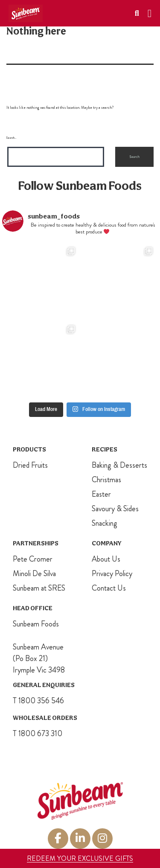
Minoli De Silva (34, 574)
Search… (11, 138)
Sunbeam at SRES (39, 588)
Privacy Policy (112, 574)
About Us (106, 559)
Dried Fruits (30, 465)
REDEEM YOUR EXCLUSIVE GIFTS (80, 858)
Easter (101, 494)
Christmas (106, 480)
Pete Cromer (33, 559)
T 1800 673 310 (38, 734)
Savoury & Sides (115, 509)
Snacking (105, 523)
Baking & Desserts (119, 465)
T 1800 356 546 (38, 701)
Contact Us (109, 588)
